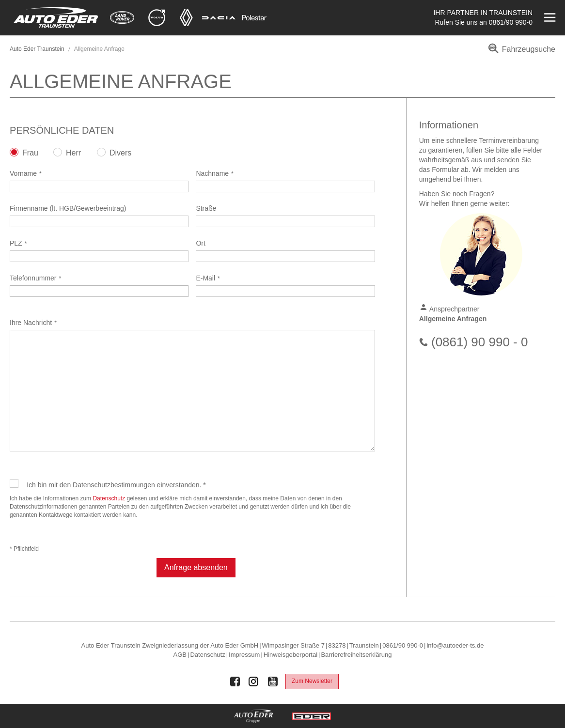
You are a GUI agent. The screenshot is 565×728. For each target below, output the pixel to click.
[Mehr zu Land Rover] (122, 18)
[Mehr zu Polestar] (254, 18)
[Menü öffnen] (549, 18)
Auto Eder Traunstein (37, 49)
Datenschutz (109, 498)
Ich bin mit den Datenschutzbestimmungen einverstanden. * (116, 485)
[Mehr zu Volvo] (157, 18)
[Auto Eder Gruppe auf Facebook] (235, 682)
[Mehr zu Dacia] (219, 18)
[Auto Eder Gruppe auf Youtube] (273, 682)
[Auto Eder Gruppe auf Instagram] (254, 682)
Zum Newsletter (312, 681)
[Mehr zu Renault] (186, 18)
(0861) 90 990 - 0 (479, 342)
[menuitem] (520, 53)
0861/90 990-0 (511, 22)
